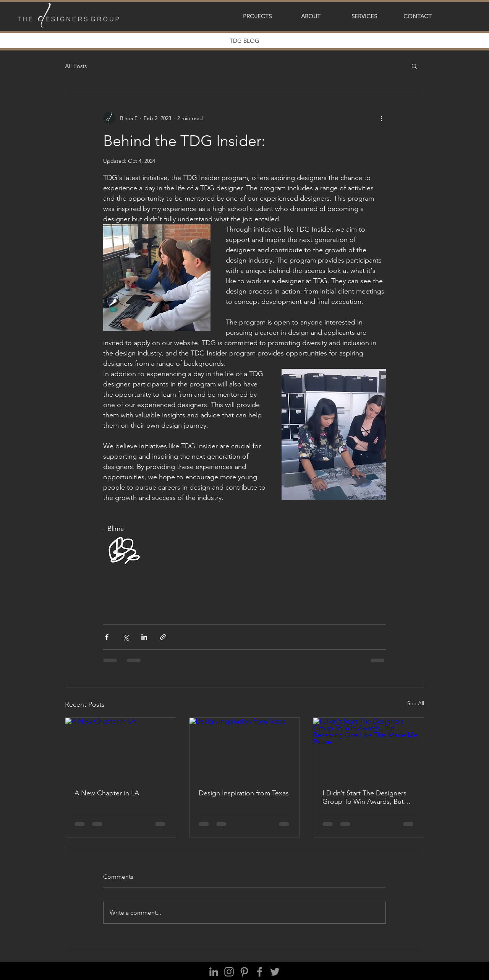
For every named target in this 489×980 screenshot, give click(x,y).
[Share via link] (163, 637)
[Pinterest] (244, 972)
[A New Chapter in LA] (121, 749)
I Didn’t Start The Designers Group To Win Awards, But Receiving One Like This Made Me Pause (364, 797)
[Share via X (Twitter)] (125, 637)
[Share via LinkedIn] (144, 637)
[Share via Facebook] (107, 637)
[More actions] (381, 118)
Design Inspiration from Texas (244, 793)
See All (416, 703)
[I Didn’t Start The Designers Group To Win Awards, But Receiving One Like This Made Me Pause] (368, 749)
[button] (257, 16)
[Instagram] (229, 972)
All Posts (76, 66)
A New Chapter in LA (107, 793)
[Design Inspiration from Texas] (245, 749)
